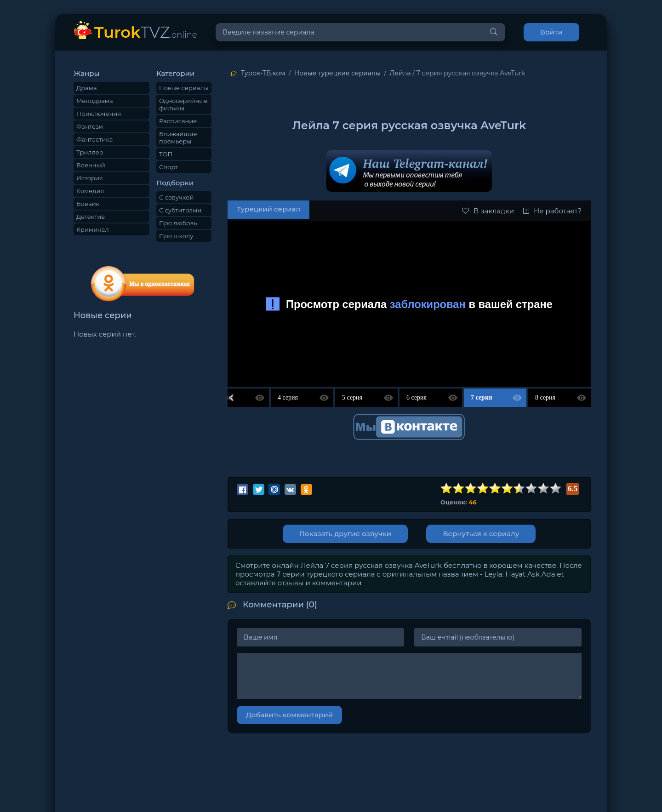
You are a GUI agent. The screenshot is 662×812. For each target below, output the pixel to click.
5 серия (352, 397)
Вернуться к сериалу (483, 534)
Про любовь (178, 223)
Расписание (178, 121)
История (90, 178)
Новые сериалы (184, 88)
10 (556, 489)
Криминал (93, 229)
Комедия (90, 191)
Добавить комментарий (289, 715)
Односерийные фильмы (183, 104)
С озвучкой (176, 197)
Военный (91, 165)
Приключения (99, 114)
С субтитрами (180, 210)
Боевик (88, 204)
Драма (87, 88)
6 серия (417, 397)
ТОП (166, 154)
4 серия (288, 397)
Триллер (90, 152)
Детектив (91, 217)
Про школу (176, 236)
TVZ (146, 32)
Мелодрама (95, 101)
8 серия (545, 397)
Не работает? (552, 211)
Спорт (168, 167)
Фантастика (94, 139)
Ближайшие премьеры (178, 137)
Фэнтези (90, 126)
